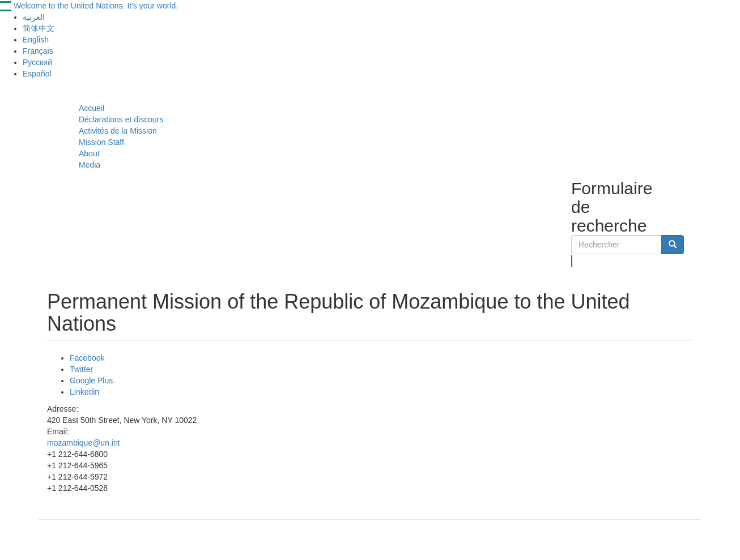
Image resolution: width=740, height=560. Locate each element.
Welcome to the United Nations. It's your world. (96, 6)
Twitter (81, 369)
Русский (37, 62)
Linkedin (84, 392)
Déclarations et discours (121, 119)
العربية (34, 17)
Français (38, 51)
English (36, 40)
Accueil (92, 108)
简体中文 (39, 28)
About (89, 153)
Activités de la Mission (118, 131)
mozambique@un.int (84, 443)
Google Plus (91, 381)
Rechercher (572, 261)
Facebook (87, 358)
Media (90, 165)
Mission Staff (101, 142)
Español (37, 74)
